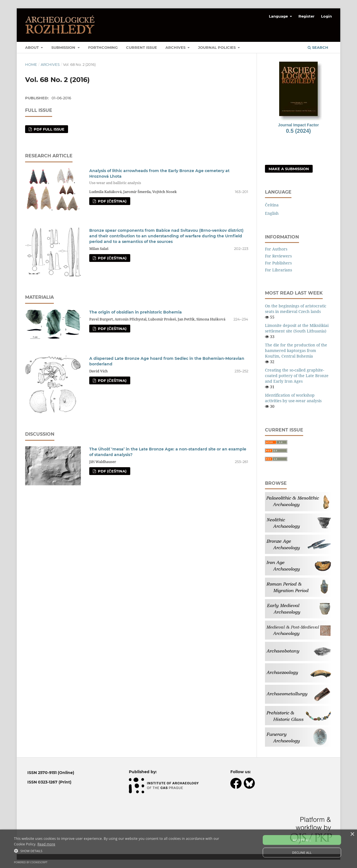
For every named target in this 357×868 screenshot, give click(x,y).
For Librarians (278, 270)
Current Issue (142, 47)
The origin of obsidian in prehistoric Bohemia (136, 312)
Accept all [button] (302, 840)
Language (279, 16)
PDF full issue (49, 129)
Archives (176, 47)
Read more (46, 844)
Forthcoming (103, 47)
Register (307, 16)
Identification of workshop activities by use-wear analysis (293, 398)
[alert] (178, 849)
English (272, 213)
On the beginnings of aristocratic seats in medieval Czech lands (296, 309)
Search (318, 47)
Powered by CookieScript (31, 862)
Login (326, 16)
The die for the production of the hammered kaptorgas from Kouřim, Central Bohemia (296, 350)
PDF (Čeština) (112, 201)
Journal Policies (217, 47)
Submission (64, 47)
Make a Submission (289, 169)
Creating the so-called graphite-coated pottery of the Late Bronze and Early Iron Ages (297, 376)
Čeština (272, 205)
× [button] (352, 834)
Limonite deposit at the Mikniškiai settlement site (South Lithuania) (297, 328)
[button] (121, 851)
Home (31, 64)
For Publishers (278, 263)
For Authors (276, 249)
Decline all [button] (302, 853)
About (32, 47)
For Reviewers (278, 256)
